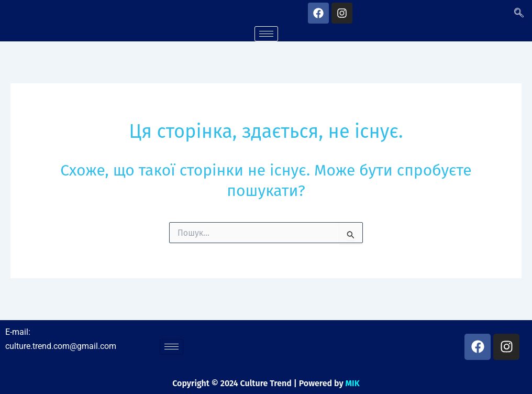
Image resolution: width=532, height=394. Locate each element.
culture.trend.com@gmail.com (61, 346)
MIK (353, 383)
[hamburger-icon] (266, 34)
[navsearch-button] (519, 13)
